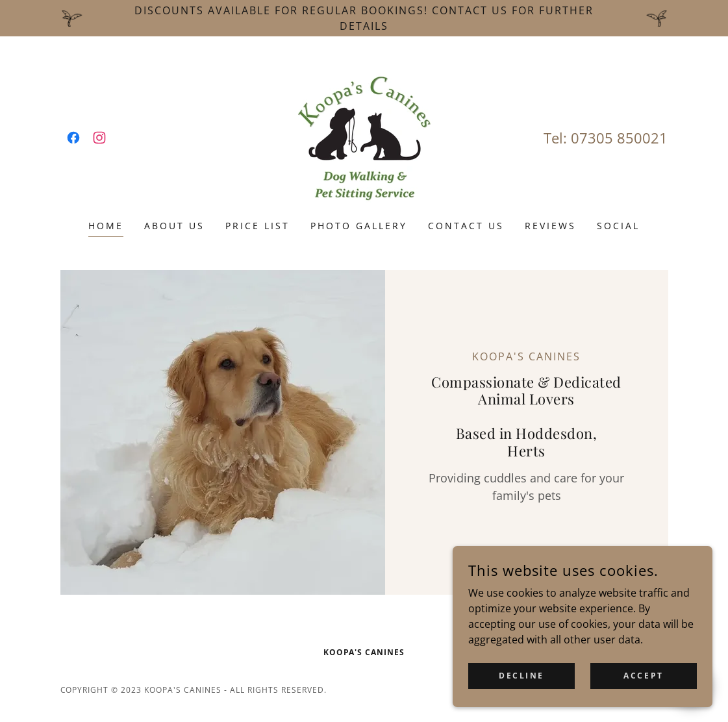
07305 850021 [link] (619, 138)
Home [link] (106, 226)
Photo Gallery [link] (359, 226)
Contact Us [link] (466, 226)
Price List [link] (257, 226)
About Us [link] (174, 226)
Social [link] (618, 226)
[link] (73, 138)
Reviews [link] (550, 226)
